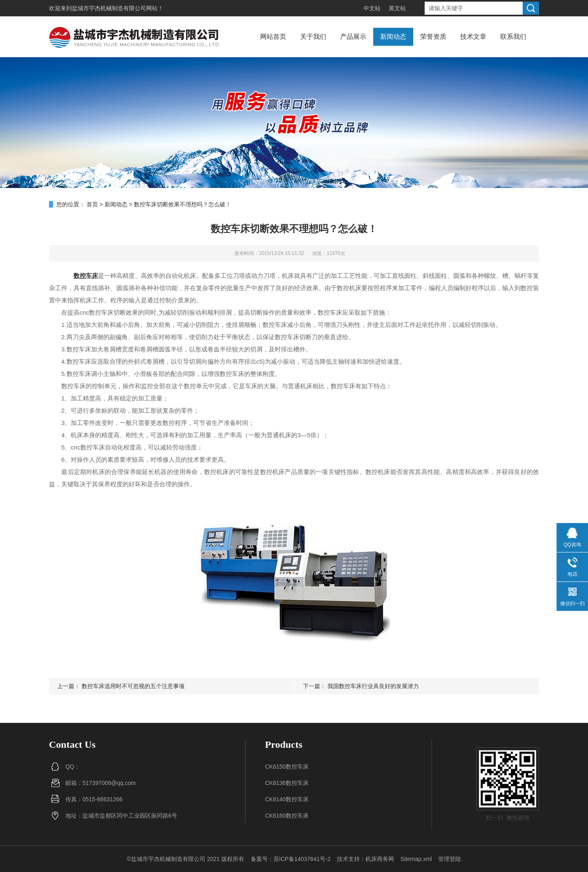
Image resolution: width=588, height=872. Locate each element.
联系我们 (513, 37)
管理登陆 (450, 859)
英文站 (397, 8)
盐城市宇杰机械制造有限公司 (109, 8)
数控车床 (86, 276)
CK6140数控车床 (287, 799)
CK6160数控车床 (287, 816)
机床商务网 (380, 859)
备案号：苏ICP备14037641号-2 (291, 859)
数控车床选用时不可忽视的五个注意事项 (133, 686)
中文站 (372, 8)
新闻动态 (393, 37)
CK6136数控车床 (287, 783)
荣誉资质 (433, 37)
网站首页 (273, 37)
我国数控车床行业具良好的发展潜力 (373, 686)
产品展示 (353, 37)
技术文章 (473, 37)
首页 (92, 204)
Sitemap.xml (416, 859)
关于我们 (313, 37)
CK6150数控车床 (287, 767)
